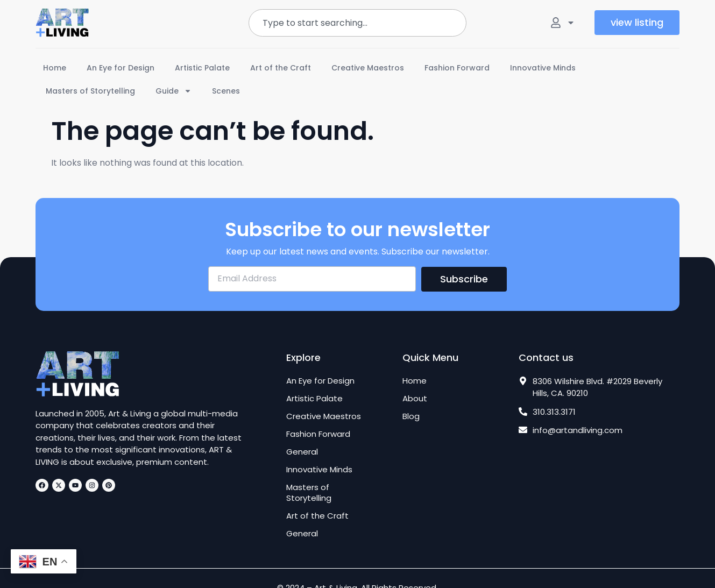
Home (55, 68)
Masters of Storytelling (90, 91)
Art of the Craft (281, 68)
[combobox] (357, 23)
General (302, 452)
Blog (411, 416)
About (415, 399)
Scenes (226, 91)
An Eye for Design (121, 68)
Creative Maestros (368, 68)
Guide (174, 91)
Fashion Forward (457, 68)
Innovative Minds (543, 68)
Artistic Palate (202, 68)
